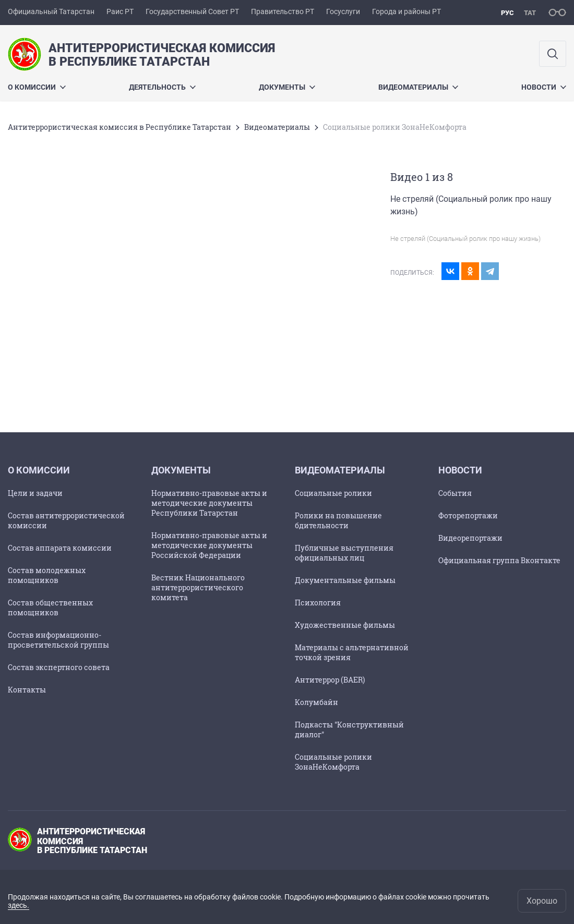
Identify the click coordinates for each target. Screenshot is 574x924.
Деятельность (162, 87)
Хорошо (542, 901)
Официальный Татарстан (51, 11)
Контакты (27, 690)
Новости (544, 87)
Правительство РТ (283, 11)
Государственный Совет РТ (192, 11)
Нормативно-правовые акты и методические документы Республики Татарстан (209, 503)
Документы (287, 87)
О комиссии (37, 87)
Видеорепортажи (470, 538)
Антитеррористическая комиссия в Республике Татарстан (119, 127)
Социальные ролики (333, 493)
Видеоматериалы (418, 87)
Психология (318, 603)
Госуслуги (343, 11)
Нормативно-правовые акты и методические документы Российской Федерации (209, 545)
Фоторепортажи (468, 515)
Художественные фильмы (345, 625)
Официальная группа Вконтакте (499, 560)
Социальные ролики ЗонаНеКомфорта (333, 762)
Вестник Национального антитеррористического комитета (198, 587)
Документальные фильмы (345, 580)
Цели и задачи (35, 493)
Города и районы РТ (406, 11)
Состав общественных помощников (50, 607)
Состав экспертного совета (59, 667)
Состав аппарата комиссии (60, 548)
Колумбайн (316, 702)
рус (507, 13)
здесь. (19, 905)
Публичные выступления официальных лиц (344, 553)
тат (530, 13)
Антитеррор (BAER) (330, 680)
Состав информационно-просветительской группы (58, 640)
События (455, 493)
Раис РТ (120, 11)
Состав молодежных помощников (47, 575)
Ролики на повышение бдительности (338, 520)
